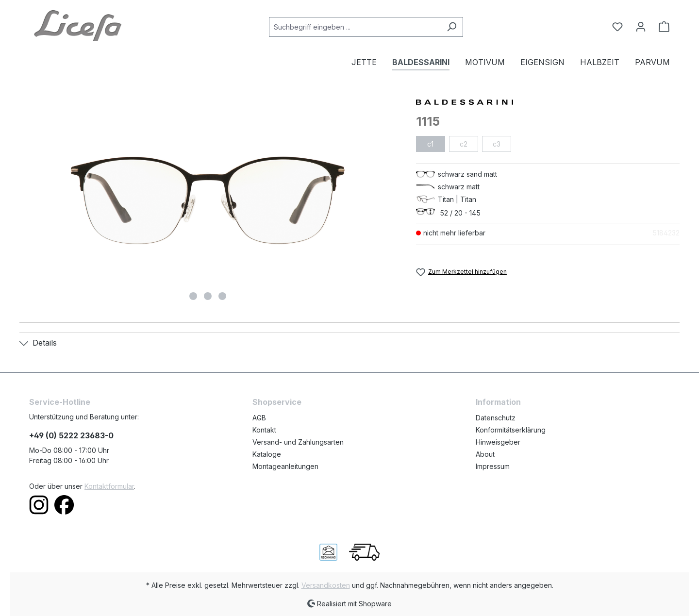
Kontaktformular (109, 486)
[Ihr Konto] (641, 27)
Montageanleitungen (285, 466)
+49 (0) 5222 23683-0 (71, 435)
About (485, 454)
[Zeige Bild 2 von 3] (208, 296)
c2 (464, 144)
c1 (430, 144)
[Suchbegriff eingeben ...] (355, 27)
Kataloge (267, 454)
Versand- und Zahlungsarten (298, 442)
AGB (259, 418)
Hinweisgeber (498, 442)
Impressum (493, 466)
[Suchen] (452, 27)
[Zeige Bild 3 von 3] (222, 296)
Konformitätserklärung (511, 430)
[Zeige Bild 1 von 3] (193, 296)
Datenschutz (496, 418)
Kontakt (264, 430)
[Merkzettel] (617, 27)
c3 (497, 144)
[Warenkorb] (661, 27)
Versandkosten (326, 585)
